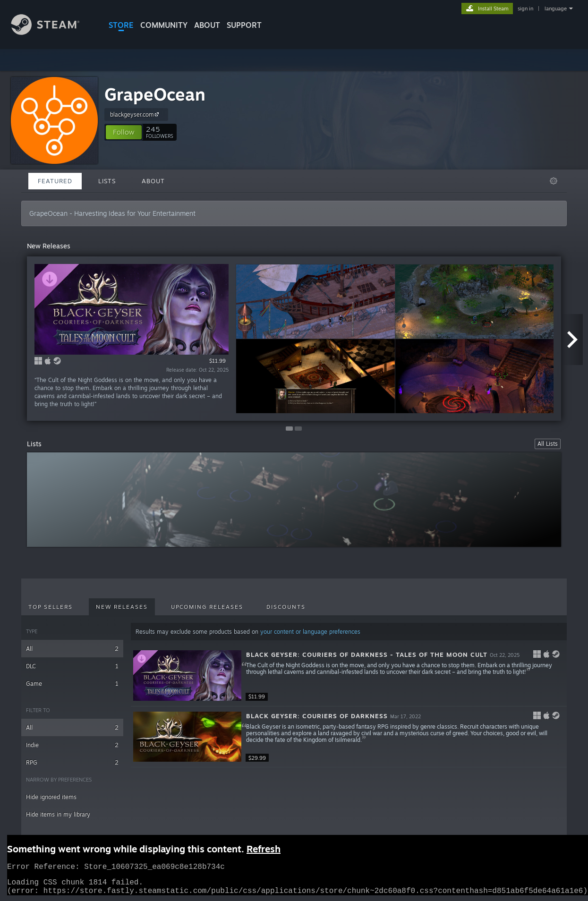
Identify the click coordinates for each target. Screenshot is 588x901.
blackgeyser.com (136, 114)
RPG (72, 762)
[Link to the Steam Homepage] (52, 32)
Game (72, 684)
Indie (72, 745)
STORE (121, 25)
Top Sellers (51, 607)
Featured (55, 181)
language (556, 8)
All (72, 649)
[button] (124, 132)
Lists (107, 181)
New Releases (122, 607)
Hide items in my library (58, 814)
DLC (72, 666)
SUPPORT (244, 25)
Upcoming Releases (207, 607)
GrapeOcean (155, 94)
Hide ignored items (51, 797)
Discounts (286, 607)
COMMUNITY (164, 25)
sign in (525, 8)
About (207, 25)
